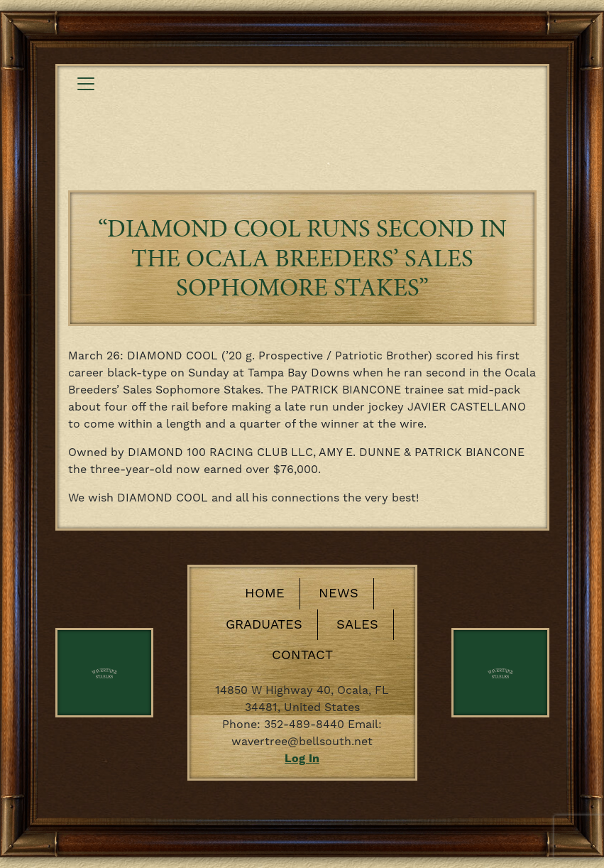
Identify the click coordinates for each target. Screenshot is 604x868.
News (339, 593)
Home (265, 593)
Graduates (264, 625)
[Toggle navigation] (86, 84)
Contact (302, 655)
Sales (357, 625)
